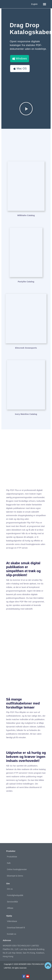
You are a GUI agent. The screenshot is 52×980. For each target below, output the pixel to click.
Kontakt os (12, 934)
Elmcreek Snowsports (26, 348)
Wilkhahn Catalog (26, 215)
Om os (10, 889)
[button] (45, 4)
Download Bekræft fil (16, 928)
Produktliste (12, 857)
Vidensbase (12, 921)
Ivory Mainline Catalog (26, 414)
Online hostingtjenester (17, 869)
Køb (9, 863)
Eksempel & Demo (15, 876)
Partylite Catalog (26, 282)
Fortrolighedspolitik (15, 895)
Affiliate (10, 908)
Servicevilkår (12, 902)
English (34, 4)
